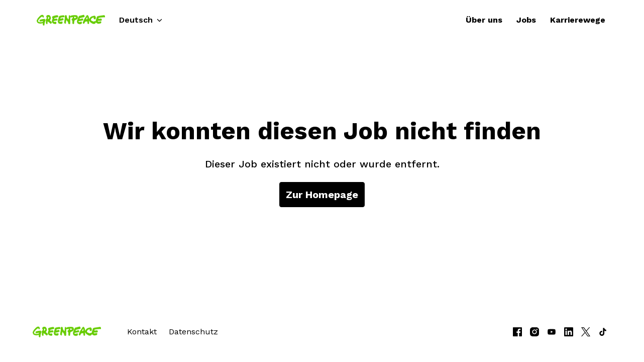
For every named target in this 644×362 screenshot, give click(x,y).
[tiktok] (603, 332)
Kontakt (142, 332)
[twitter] (586, 332)
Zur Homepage (322, 195)
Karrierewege (578, 20)
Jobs (526, 20)
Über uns (484, 20)
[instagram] (534, 332)
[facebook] (517, 332)
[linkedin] (569, 332)
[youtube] (552, 332)
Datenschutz (193, 332)
